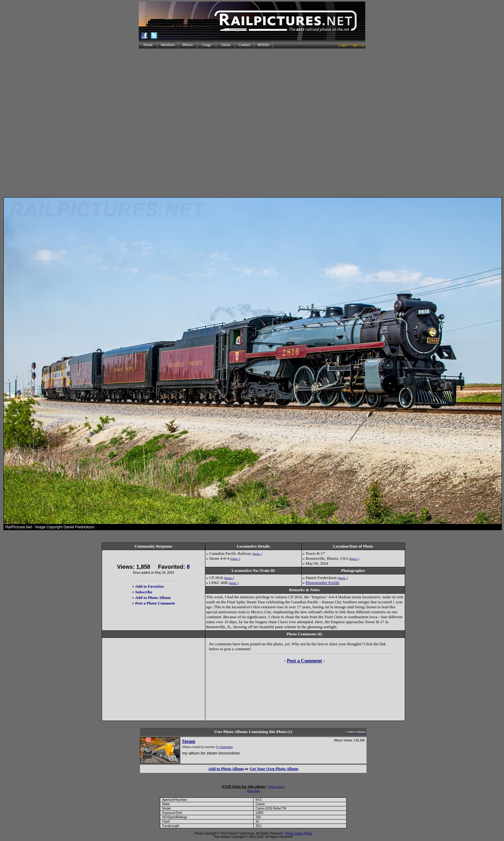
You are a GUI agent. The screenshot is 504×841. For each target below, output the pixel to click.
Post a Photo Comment (155, 603)
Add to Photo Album (153, 598)
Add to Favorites (149, 586)
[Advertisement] (251, 123)
